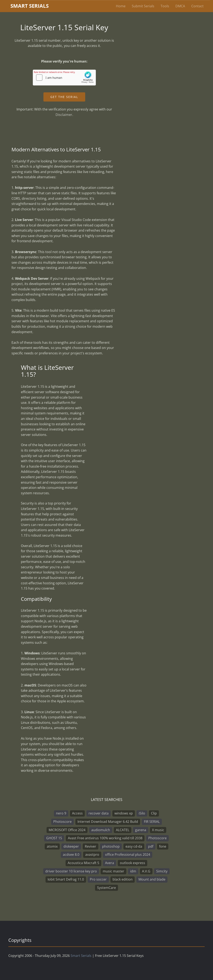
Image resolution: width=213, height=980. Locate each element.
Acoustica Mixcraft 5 (83, 863)
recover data (99, 813)
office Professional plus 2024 (128, 855)
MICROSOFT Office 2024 (67, 830)
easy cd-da (134, 846)
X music (158, 830)
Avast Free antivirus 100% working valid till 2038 (105, 838)
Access (77, 813)
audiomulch (101, 830)
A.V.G (146, 871)
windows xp (124, 813)
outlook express (132, 863)
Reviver (91, 846)
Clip (154, 813)
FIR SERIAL (152, 822)
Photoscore (62, 822)
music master (113, 871)
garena (141, 830)
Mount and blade (152, 879)
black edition (123, 879)
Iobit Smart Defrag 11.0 (66, 879)
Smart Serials (81, 956)
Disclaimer (64, 115)
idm (133, 871)
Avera (110, 863)
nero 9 (61, 813)
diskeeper (71, 846)
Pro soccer (98, 879)
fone (163, 846)
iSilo (142, 813)
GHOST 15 (54, 838)
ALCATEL (123, 830)
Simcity (162, 871)
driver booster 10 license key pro (71, 871)
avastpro (92, 855)
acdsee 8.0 (71, 855)
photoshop (111, 846)
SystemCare (106, 888)
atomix (52, 846)
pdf (151, 846)
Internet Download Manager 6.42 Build (108, 822)
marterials (30, 6)
